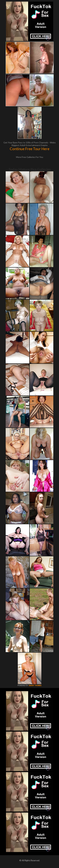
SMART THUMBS (35, 686)
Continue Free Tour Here (30, 149)
